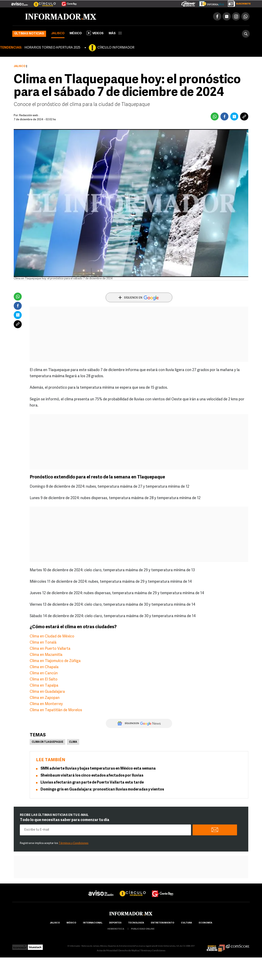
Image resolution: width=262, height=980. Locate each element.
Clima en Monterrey (46, 704)
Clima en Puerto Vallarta (50, 649)
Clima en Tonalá (43, 643)
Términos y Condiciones (74, 843)
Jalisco (58, 33)
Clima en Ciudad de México (52, 636)
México (76, 33)
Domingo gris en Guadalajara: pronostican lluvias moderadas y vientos (102, 790)
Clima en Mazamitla (46, 655)
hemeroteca (116, 929)
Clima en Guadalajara (47, 692)
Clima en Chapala (44, 667)
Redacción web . (29, 115)
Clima (73, 742)
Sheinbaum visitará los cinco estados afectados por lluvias (92, 776)
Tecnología (136, 923)
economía (206, 923)
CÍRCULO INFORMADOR (116, 48)
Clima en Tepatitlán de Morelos (56, 710)
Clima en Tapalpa (44, 686)
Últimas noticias (29, 34)
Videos (95, 33)
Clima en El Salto (44, 680)
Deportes (115, 923)
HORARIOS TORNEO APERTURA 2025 (52, 48)
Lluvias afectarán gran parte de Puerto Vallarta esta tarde (92, 783)
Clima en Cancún (44, 673)
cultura (186, 923)
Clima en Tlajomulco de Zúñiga (55, 661)
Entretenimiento (163, 923)
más (115, 33)
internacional (93, 923)
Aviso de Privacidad (107, 951)
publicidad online (143, 929)
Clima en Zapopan (45, 698)
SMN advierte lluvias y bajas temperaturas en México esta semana (98, 769)
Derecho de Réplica (129, 951)
